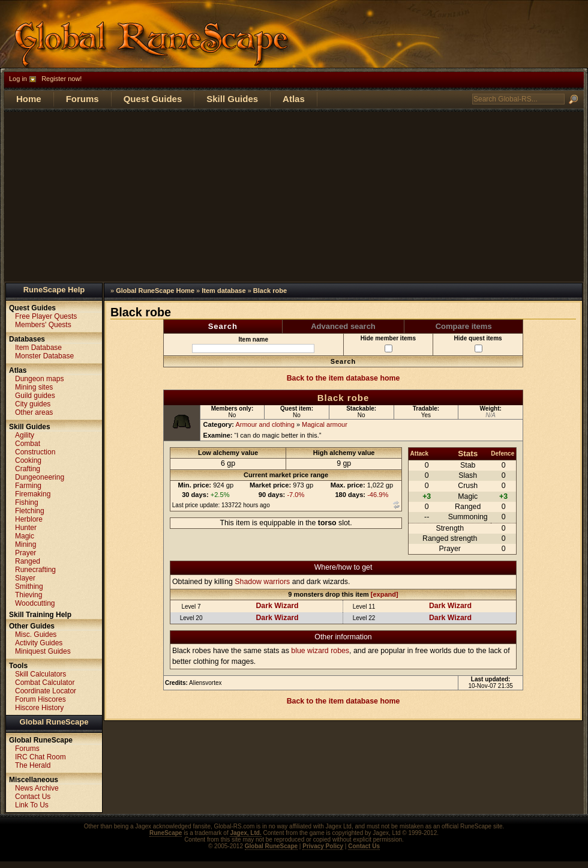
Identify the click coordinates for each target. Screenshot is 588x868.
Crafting (28, 469)
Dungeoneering (40, 477)
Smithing (29, 586)
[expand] (385, 594)
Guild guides (35, 396)
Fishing (27, 502)
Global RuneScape (54, 722)
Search (223, 326)
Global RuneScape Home (155, 291)
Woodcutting (35, 603)
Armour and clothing (265, 424)
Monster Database (44, 356)
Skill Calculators (40, 674)
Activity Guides (39, 643)
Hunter (26, 528)
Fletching (30, 511)
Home (29, 99)
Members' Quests (43, 325)
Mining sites (34, 387)
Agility (25, 435)
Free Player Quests (46, 316)
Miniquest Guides (43, 651)
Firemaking (33, 494)
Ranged (28, 561)
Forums (82, 99)
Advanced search (343, 326)
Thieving (28, 595)
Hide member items (388, 344)
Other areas (34, 412)
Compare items (464, 326)
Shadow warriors (262, 582)
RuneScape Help (54, 290)
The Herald (33, 765)
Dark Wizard (277, 606)
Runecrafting (35, 570)
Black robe (270, 291)
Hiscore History (39, 708)
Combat (28, 444)
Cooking (28, 460)
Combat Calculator (45, 683)
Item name (253, 345)
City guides (33, 404)
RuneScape (166, 833)
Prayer (25, 553)
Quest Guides (153, 99)
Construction (35, 452)
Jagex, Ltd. (245, 833)
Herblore (29, 519)
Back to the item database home (343, 378)
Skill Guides (232, 99)
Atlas (294, 99)
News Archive (37, 788)
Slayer (25, 578)
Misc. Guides (36, 634)
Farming (28, 486)
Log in (18, 79)
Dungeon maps (39, 379)
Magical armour (325, 424)
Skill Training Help (40, 615)
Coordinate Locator (46, 691)
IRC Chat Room (40, 757)
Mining (25, 544)
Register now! (61, 79)
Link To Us (32, 805)
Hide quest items (478, 344)
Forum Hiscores (40, 699)
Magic (25, 536)
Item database (223, 291)
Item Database (38, 348)
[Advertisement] (294, 196)
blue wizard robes (320, 651)
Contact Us (33, 797)
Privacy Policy (323, 846)
